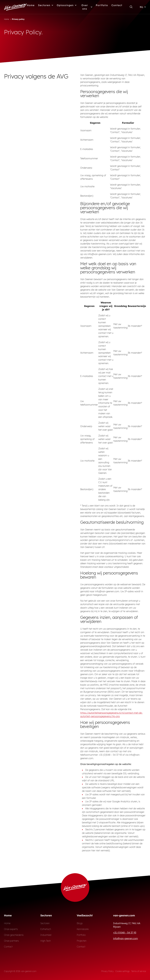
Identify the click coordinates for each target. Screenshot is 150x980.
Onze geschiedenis (14, 935)
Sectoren (46, 5)
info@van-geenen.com (126, 938)
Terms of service (139, 971)
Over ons (87, 7)
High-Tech (46, 941)
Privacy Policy (107, 971)
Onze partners (11, 941)
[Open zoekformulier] (131, 7)
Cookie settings (122, 971)
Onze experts (11, 929)
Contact (117, 5)
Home (31, 5)
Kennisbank (83, 929)
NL (143, 7)
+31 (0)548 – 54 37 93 (125, 933)
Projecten (82, 941)
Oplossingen (67, 5)
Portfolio (102, 5)
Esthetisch (46, 929)
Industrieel (46, 935)
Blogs (80, 923)
